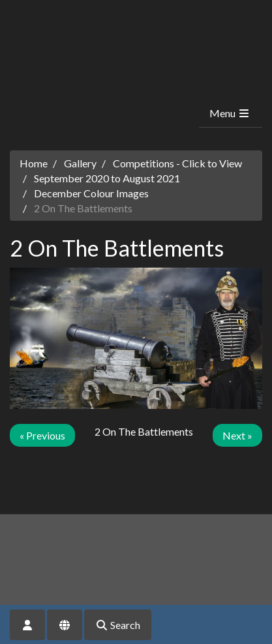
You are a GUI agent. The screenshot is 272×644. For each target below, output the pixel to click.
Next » (237, 435)
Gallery (80, 163)
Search (118, 625)
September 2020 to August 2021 (107, 178)
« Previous (42, 435)
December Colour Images (91, 193)
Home (34, 163)
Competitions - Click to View (177, 163)
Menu (230, 113)
